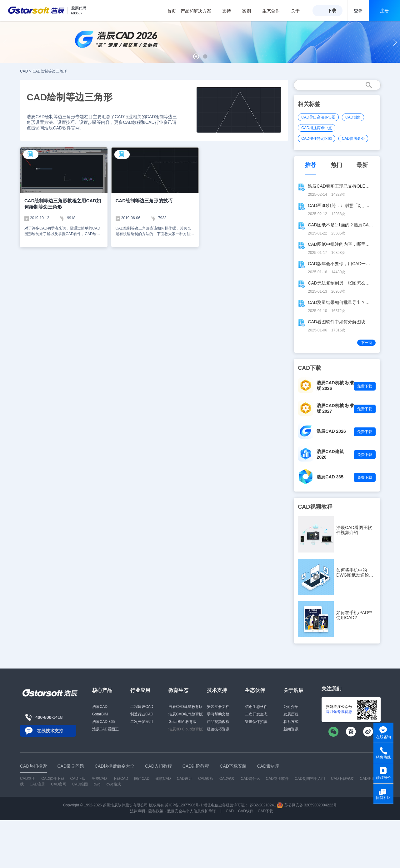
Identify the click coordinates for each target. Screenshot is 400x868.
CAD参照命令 (353, 139)
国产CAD (142, 779)
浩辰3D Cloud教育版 (186, 729)
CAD (24, 71)
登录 (358, 11)
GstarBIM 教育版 (182, 722)
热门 (337, 165)
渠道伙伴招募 (256, 722)
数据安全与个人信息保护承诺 (192, 811)
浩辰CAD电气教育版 (185, 714)
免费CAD (99, 779)
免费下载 (365, 386)
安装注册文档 (218, 707)
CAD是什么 (250, 779)
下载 (332, 11)
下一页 (367, 343)
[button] (196, 56)
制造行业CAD (142, 714)
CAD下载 (265, 811)
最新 (362, 165)
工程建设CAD (142, 707)
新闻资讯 (291, 729)
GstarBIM (100, 714)
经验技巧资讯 (218, 729)
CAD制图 (28, 779)
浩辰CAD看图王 (105, 729)
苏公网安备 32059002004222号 (307, 805)
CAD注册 (37, 784)
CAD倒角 (353, 117)
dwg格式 (114, 784)
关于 (299, 11)
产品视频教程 (218, 722)
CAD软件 (246, 811)
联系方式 (291, 722)
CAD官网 (59, 784)
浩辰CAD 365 (330, 477)
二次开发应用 (142, 722)
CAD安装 (227, 779)
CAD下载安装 (342, 779)
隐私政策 (156, 811)
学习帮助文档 (218, 714)
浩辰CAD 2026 (331, 431)
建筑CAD (163, 779)
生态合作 (274, 11)
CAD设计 (185, 779)
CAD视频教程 (315, 507)
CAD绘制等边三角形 (50, 71)
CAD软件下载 (53, 779)
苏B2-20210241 (263, 805)
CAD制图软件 (277, 779)
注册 (384, 11)
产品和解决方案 (199, 11)
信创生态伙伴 (256, 707)
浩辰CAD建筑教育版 (185, 707)
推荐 (311, 165)
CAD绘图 (80, 784)
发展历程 (291, 714)
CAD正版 (78, 779)
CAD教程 (206, 779)
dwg (97, 784)
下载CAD (120, 779)
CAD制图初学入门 (310, 779)
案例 (250, 11)
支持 (230, 11)
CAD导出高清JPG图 (318, 117)
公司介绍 (291, 707)
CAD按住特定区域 (316, 139)
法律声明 (137, 811)
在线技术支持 (50, 731)
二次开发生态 (256, 714)
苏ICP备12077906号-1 (184, 805)
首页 (172, 11)
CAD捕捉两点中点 (316, 128)
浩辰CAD (100, 707)
